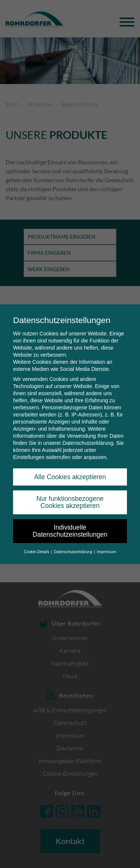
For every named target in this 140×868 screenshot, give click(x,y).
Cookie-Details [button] (37, 552)
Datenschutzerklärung (88, 443)
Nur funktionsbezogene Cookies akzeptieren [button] (70, 502)
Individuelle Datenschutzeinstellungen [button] (70, 531)
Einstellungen (29, 457)
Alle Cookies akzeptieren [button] (70, 477)
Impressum (106, 552)
